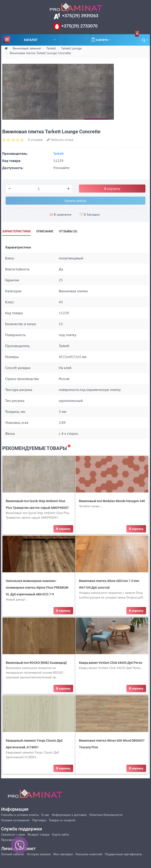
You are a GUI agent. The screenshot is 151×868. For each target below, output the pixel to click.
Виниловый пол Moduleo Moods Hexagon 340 (112, 501)
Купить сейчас (76, 201)
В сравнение (61, 214)
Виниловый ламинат (27, 48)
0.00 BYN (115, 38)
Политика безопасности (106, 815)
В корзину (112, 189)
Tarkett (51, 48)
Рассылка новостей (89, 854)
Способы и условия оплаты (20, 815)
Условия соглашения (15, 820)
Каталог (30, 39)
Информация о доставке (69, 815)
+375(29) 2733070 (79, 26)
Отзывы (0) (68, 231)
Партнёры (39, 820)
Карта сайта (61, 834)
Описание (45, 231)
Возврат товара (39, 834)
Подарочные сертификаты (123, 854)
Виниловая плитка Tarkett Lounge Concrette (40, 53)
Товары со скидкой (62, 820)
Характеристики (16, 231)
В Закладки (90, 214)
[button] (145, 40)
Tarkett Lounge (71, 48)
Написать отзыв (60, 140)
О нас (45, 815)
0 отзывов (35, 140)
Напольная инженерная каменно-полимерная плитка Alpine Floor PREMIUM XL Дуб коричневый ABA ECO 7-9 (37, 588)
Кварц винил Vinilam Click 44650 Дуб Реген (111, 663)
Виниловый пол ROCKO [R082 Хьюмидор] (36, 663)
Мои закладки (63, 854)
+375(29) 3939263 (80, 16)
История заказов (39, 854)
